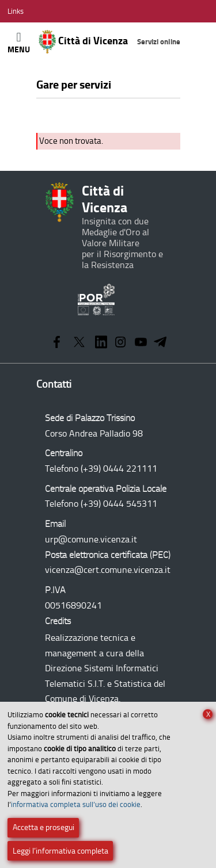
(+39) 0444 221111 (119, 469)
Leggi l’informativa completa (60, 851)
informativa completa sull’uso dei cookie (76, 804)
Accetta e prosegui (43, 827)
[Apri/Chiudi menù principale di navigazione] (19, 42)
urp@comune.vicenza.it (91, 539)
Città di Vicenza (110, 42)
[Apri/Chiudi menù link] (16, 11)
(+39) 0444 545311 (119, 504)
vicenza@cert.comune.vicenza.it (108, 570)
